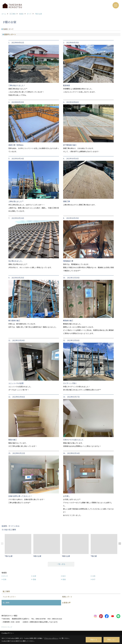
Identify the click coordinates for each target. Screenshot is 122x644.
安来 (5, 579)
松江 (64, 576)
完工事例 (6, 603)
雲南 (34, 579)
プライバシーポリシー (51, 638)
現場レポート (67, 597)
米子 (94, 579)
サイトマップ (8, 627)
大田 (94, 576)
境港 (64, 579)
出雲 (34, 576)
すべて (6, 576)
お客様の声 (66, 603)
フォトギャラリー (9, 597)
